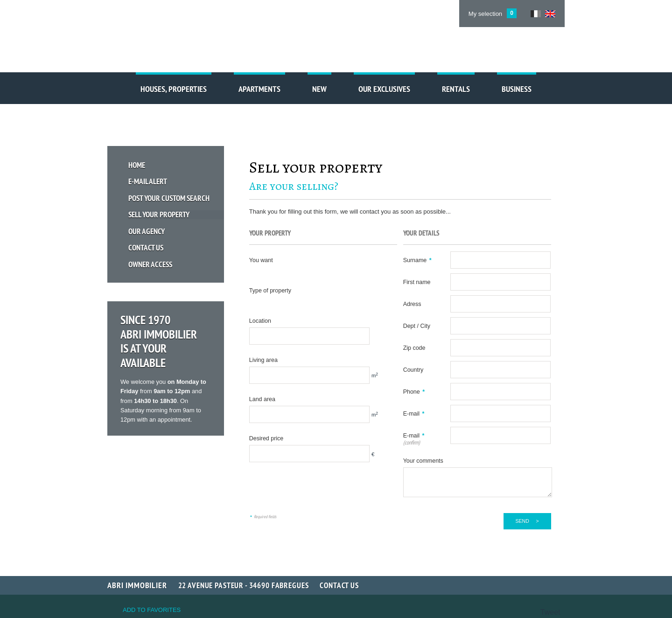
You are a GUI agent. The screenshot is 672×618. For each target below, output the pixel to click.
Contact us (146, 247)
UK (550, 14)
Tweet (550, 612)
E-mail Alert (148, 181)
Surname (417, 260)
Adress (412, 304)
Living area (263, 360)
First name (417, 282)
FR (536, 14)
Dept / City (417, 326)
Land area (262, 399)
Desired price (266, 438)
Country (413, 370)
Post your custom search (169, 198)
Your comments (423, 461)
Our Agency (147, 230)
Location (260, 321)
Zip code (414, 348)
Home (137, 165)
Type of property (270, 291)
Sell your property (159, 214)
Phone (414, 392)
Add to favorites (152, 610)
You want (261, 260)
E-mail (414, 414)
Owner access (151, 263)
